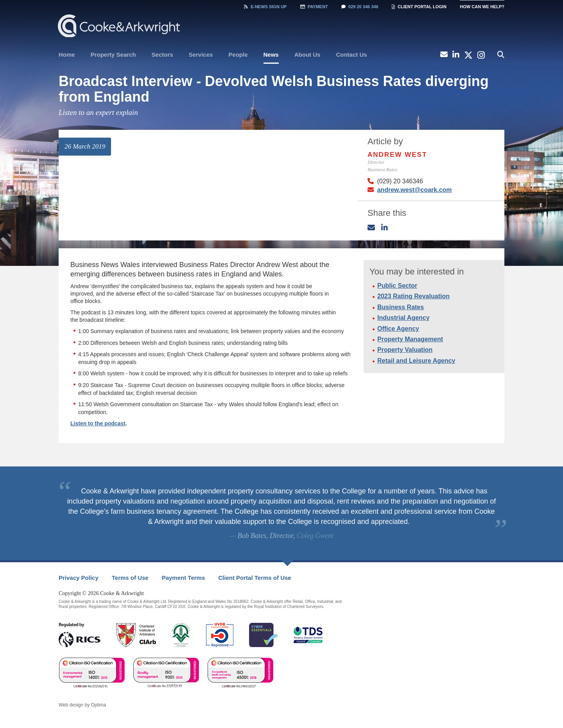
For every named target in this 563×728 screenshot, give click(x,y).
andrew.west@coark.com (414, 190)
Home (67, 55)
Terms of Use (130, 578)
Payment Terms (184, 578)
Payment (314, 7)
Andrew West (397, 155)
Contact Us (351, 55)
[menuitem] (67, 55)
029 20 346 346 (360, 7)
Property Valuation (405, 350)
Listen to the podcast (98, 423)
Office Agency (398, 329)
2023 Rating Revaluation (413, 296)
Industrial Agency (403, 318)
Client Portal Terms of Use (255, 578)
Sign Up (265, 7)
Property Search (113, 55)
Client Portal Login (419, 7)
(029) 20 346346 (400, 181)
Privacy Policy (79, 578)
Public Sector (397, 286)
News (271, 55)
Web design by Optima (82, 705)
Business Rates (401, 307)
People (238, 55)
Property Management (410, 339)
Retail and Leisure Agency (416, 361)
